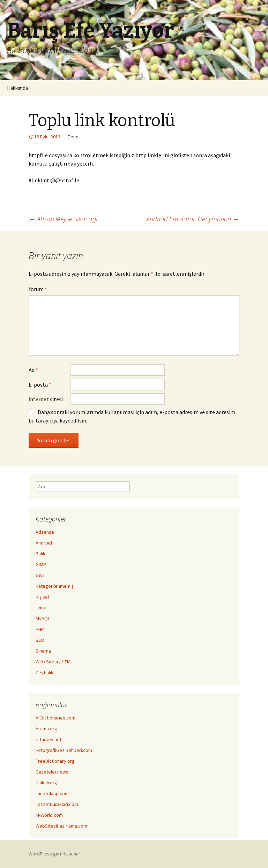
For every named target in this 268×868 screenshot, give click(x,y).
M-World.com (49, 815)
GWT (40, 575)
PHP (40, 629)
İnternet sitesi (46, 399)
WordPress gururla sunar (54, 854)
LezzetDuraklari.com (57, 804)
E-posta (40, 384)
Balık (40, 554)
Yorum (38, 289)
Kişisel (42, 597)
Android (44, 543)
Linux (41, 608)
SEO (40, 640)
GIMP (41, 564)
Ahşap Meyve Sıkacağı (63, 219)
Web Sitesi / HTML (54, 662)
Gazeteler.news (52, 772)
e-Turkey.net (49, 739)
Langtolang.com (52, 793)
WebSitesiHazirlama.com (61, 826)
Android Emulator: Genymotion (193, 219)
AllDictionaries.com (55, 718)
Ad (33, 370)
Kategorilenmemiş (55, 586)
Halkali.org (46, 783)
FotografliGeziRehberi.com (64, 750)
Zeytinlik (44, 672)
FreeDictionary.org (55, 761)
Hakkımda (17, 88)
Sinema (43, 651)
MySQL (43, 618)
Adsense (45, 532)
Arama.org (46, 729)
